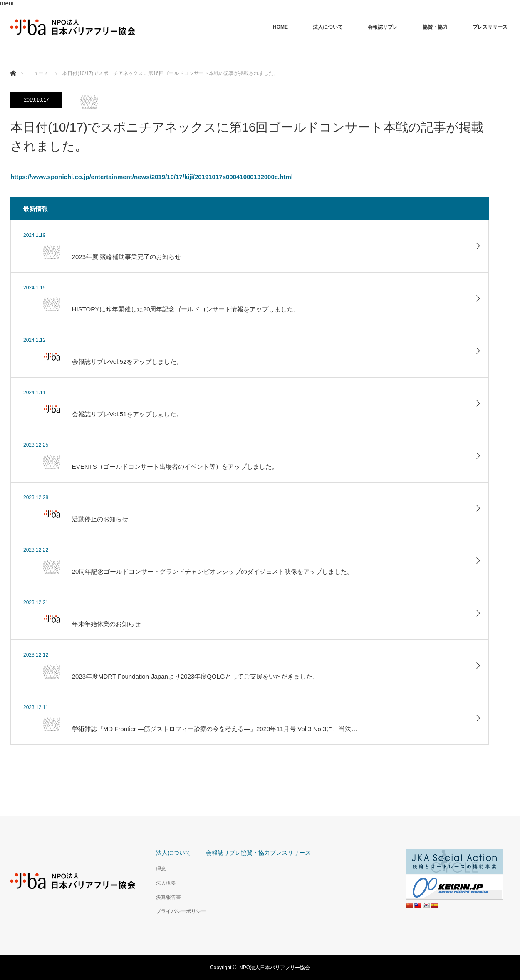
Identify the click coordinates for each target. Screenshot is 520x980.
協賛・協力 (435, 27)
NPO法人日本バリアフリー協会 (275, 968)
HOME (280, 27)
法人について (328, 27)
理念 (161, 869)
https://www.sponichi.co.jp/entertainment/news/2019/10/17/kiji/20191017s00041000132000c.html (152, 177)
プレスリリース (490, 27)
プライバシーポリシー (181, 911)
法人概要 (166, 883)
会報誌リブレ (383, 27)
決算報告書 (168, 897)
